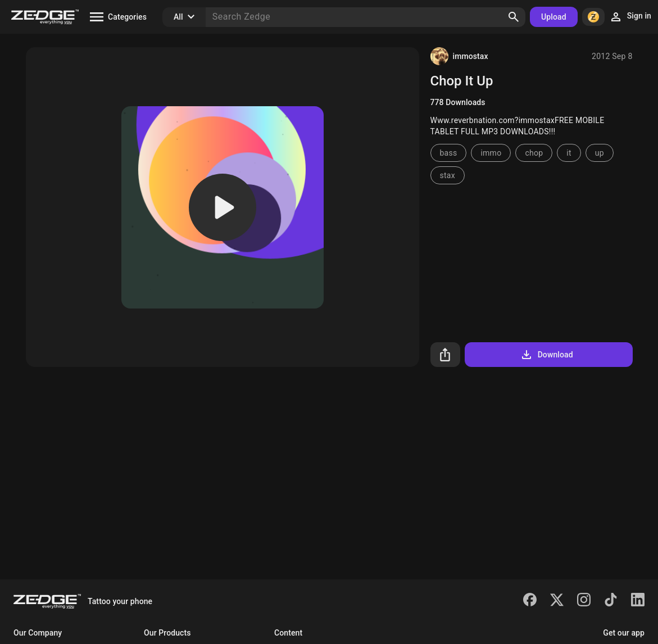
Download (546, 355)
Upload (554, 17)
